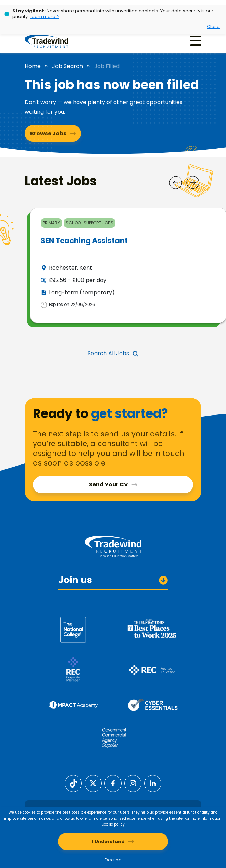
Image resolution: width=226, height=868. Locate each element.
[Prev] (176, 183)
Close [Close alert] (213, 27)
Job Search (67, 66)
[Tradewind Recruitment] (46, 41)
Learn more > (44, 17)
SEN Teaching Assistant (84, 241)
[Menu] (196, 41)
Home (33, 66)
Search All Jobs (108, 353)
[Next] (193, 183)
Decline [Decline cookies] (113, 860)
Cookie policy (113, 824)
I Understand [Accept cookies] (108, 841)
